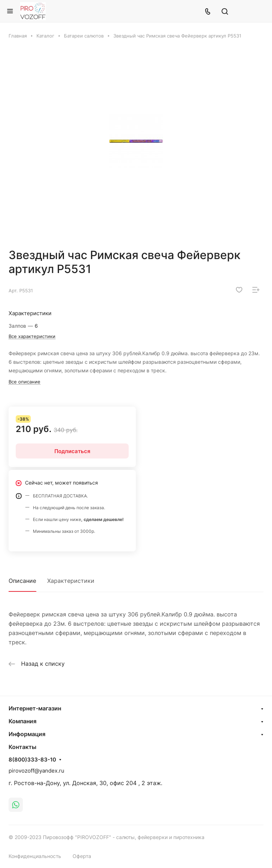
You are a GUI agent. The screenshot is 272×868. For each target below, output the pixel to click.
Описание (22, 581)
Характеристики (71, 581)
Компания (23, 721)
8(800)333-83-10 (32, 760)
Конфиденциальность (35, 856)
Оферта (82, 856)
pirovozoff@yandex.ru (36, 771)
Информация (27, 734)
